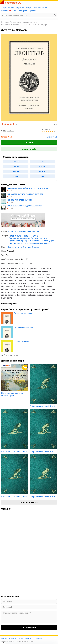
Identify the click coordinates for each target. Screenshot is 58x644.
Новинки (11, 8)
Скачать (29, 143)
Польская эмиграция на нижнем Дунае (12, 394)
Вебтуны (29, 8)
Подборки (5, 11)
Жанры (4, 8)
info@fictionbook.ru (8, 641)
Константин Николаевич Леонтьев (15, 25)
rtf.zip (42, 167)
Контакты (12, 638)
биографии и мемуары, (20, 238)
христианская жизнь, (18, 243)
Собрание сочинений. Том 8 (42, 497)
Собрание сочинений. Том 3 (14, 452)
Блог (15, 11)
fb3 (42, 176)
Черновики (32, 11)
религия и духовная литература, (24, 236)
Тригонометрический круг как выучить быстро (28, 188)
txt (42, 162)
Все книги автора (29, 502)
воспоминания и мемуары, (42, 241)
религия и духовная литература (23, 22)
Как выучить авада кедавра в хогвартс (25, 206)
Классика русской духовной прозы (24, 247)
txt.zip (16, 167)
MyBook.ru (29, 638)
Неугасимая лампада (24, 327)
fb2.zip (16, 162)
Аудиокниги (20, 8)
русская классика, (39, 238)
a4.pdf (16, 172)
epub (16, 176)
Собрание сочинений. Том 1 (42, 406)
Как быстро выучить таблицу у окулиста (25, 194)
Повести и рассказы (23, 313)
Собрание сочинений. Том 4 (42, 452)
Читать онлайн (29, 149)
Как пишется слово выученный (21, 200)
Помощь (4, 638)
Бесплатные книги (40, 8)
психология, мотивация (39, 243)
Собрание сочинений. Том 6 (14, 497)
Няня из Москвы (21, 341)
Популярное (22, 11)
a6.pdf (42, 172)
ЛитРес (21, 638)
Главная (5, 22)
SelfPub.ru (38, 638)
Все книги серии (11, 355)
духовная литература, (19, 241)
